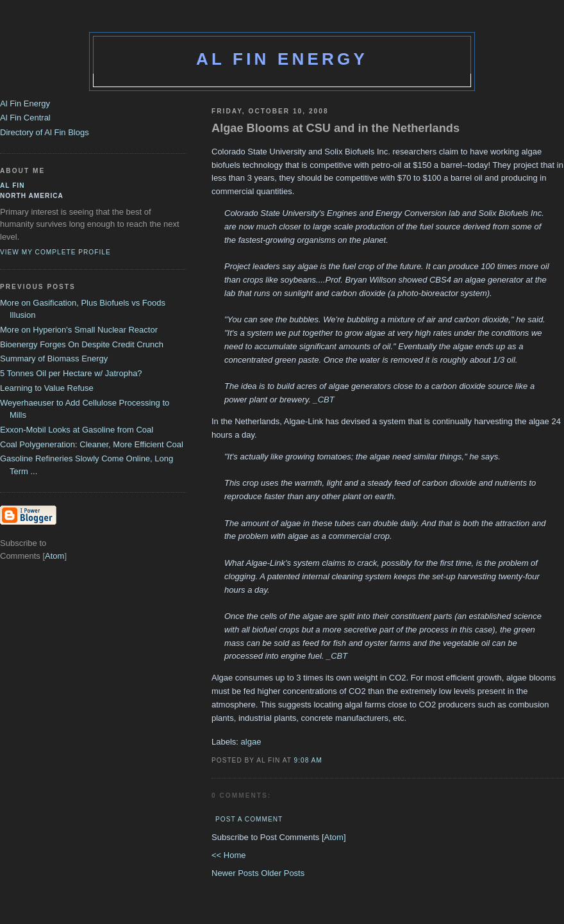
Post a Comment (249, 819)
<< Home (228, 855)
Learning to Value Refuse (47, 388)
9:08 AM (308, 760)
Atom (334, 837)
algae (251, 742)
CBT (326, 400)
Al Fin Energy (282, 59)
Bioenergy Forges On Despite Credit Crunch (82, 344)
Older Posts (283, 873)
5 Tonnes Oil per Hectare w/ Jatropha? (71, 373)
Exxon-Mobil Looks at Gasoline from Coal (77, 430)
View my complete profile (55, 252)
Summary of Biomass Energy (54, 359)
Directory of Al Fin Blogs (45, 132)
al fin (12, 186)
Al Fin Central (25, 118)
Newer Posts (236, 873)
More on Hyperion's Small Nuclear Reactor (79, 330)
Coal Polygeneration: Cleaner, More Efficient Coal (92, 444)
